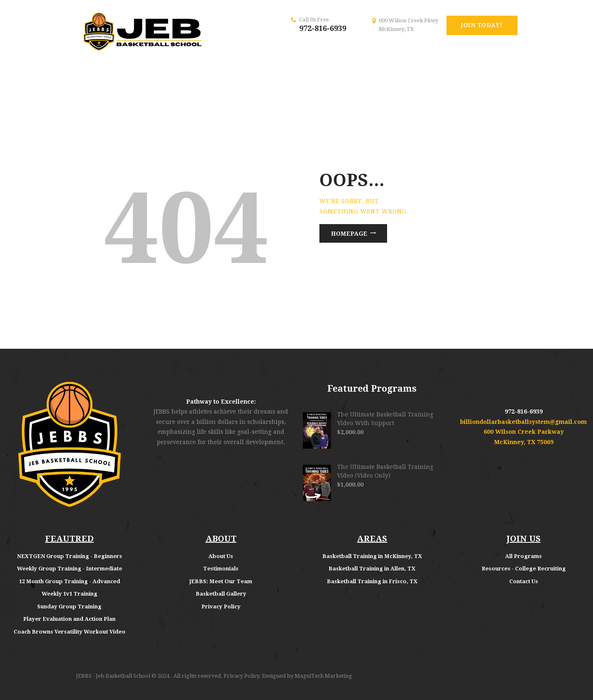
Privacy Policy (221, 607)
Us (230, 556)
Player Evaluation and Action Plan (69, 619)
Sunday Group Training (69, 607)
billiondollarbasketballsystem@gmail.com (523, 422)
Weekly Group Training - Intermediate (70, 569)
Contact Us (524, 581)
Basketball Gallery (221, 594)
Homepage (349, 234)
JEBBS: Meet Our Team (221, 581)
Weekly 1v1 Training (70, 594)
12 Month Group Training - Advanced (70, 581)
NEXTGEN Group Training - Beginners (70, 556)
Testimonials (221, 569)
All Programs (523, 556)
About (217, 556)
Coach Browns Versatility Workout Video (70, 632)
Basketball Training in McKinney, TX (372, 556)
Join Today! (482, 25)
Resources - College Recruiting (524, 569)
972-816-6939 (323, 28)
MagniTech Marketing (323, 676)
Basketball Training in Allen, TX (372, 569)
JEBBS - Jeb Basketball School (113, 676)
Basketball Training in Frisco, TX (372, 581)
